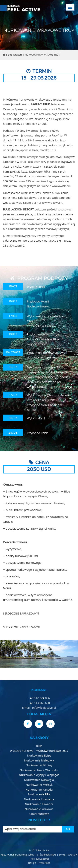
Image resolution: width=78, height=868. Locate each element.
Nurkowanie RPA (39, 794)
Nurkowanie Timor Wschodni (39, 770)
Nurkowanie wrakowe (39, 809)
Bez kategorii (15, 55)
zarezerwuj (39, 654)
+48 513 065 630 (39, 703)
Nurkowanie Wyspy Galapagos (39, 775)
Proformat (44, 863)
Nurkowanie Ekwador (39, 804)
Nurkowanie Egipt (39, 755)
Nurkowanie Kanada (39, 790)
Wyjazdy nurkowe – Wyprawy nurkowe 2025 (39, 751)
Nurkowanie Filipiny (39, 765)
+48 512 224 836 (39, 698)
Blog (39, 746)
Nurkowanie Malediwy (39, 760)
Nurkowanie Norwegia (39, 780)
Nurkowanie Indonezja (39, 799)
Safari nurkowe (39, 814)
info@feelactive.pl (44, 708)
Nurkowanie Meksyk (39, 785)
